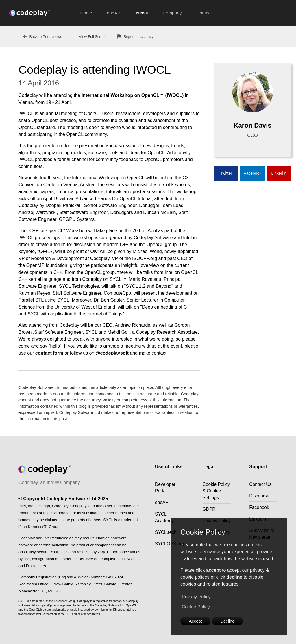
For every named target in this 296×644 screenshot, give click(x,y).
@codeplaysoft (112, 353)
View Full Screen (89, 36)
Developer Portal (165, 488)
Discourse (260, 496)
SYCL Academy (165, 518)
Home (86, 13)
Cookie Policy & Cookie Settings (212, 495)
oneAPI (114, 13)
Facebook (252, 174)
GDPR (210, 517)
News (142, 13)
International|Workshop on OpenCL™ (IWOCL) (133, 95)
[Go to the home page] (41, 13)
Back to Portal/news (42, 36)
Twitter (226, 174)
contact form (49, 353)
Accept (197, 620)
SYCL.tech (166, 534)
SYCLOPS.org (170, 546)
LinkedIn (279, 174)
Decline (231, 620)
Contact (204, 13)
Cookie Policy (196, 606)
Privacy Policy (196, 596)
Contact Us (261, 484)
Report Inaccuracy (135, 36)
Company (172, 13)
